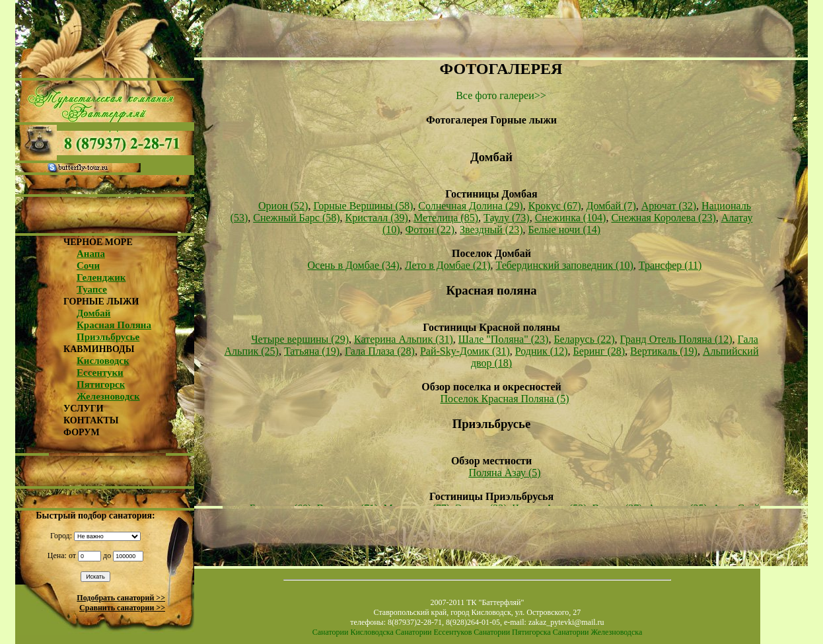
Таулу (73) (507, 218)
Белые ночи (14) (565, 230)
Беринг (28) (599, 351)
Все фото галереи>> (501, 95)
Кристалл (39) (377, 218)
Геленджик (101, 277)
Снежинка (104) (571, 218)
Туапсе (92, 289)
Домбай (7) (611, 206)
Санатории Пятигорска (512, 632)
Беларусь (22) (584, 339)
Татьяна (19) (312, 351)
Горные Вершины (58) (363, 206)
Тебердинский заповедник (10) (565, 265)
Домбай (93, 313)
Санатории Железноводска (597, 632)
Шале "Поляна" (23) (504, 339)
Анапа (91, 254)
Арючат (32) (669, 206)
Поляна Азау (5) (504, 473)
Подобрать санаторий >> (121, 598)
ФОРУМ (82, 432)
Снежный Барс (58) (296, 218)
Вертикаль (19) (664, 351)
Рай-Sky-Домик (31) (465, 351)
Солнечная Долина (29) (470, 206)
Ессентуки (100, 373)
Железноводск (108, 396)
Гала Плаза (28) (380, 351)
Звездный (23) (491, 230)
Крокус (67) (555, 206)
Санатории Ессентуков (434, 632)
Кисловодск (103, 361)
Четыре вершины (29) (300, 339)
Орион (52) (283, 206)
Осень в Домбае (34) (354, 265)
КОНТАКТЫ (91, 420)
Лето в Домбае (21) (448, 265)
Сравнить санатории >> (122, 608)
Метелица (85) (446, 218)
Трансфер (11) (670, 265)
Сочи (88, 266)
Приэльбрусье (108, 337)
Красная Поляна (114, 325)
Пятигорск (101, 384)
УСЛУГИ (84, 409)
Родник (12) (542, 351)
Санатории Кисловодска (353, 632)
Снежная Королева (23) (663, 218)
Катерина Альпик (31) (404, 339)
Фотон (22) (430, 230)
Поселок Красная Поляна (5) (504, 399)
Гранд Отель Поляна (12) (676, 339)
